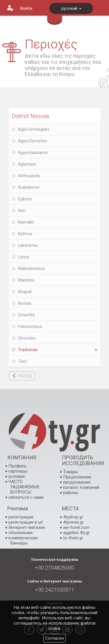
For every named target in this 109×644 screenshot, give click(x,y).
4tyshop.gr (73, 517)
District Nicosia (30, 116)
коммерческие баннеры (23, 540)
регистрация (21, 517)
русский (71, 8)
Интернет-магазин (27, 527)
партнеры (18, 471)
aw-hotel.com (76, 527)
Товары (71, 472)
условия (17, 476)
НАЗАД (25, 376)
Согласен (54, 638)
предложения (77, 482)
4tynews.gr (73, 522)
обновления (20, 533)
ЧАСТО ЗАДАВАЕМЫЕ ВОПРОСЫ (24, 487)
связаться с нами (26, 497)
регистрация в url (26, 522)
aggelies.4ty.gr (76, 533)
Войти (26, 8)
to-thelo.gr (73, 538)
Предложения (77, 477)
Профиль (18, 466)
